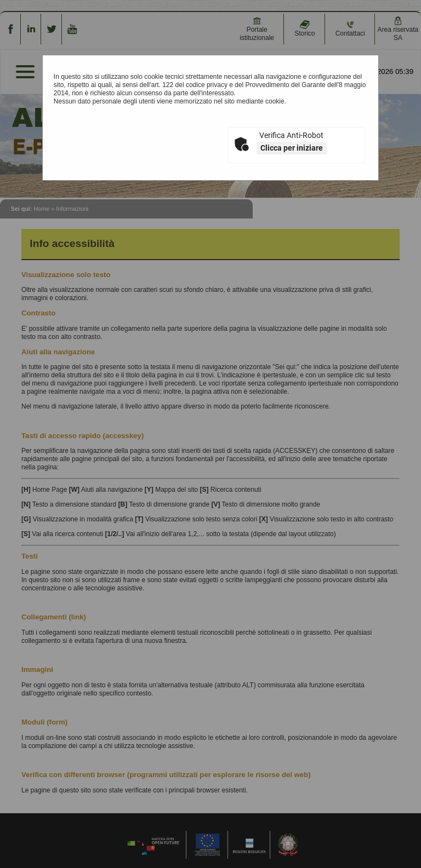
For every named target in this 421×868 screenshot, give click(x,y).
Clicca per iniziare (292, 148)
